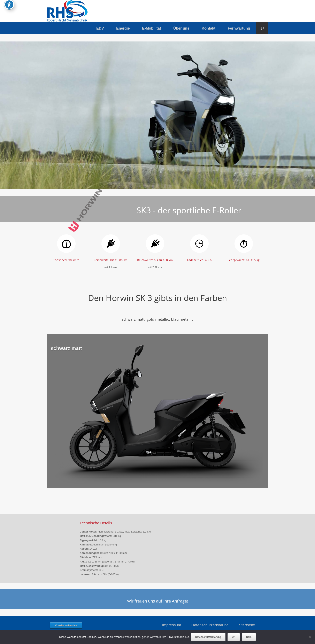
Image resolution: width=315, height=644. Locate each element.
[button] (262, 28)
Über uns (181, 28)
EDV (100, 28)
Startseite (247, 625)
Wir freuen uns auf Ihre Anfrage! (157, 601)
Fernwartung (239, 28)
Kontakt (209, 28)
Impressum (171, 625)
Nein (249, 637)
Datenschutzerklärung (210, 625)
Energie (123, 28)
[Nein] (310, 637)
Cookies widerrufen (66, 625)
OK (234, 637)
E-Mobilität (152, 28)
